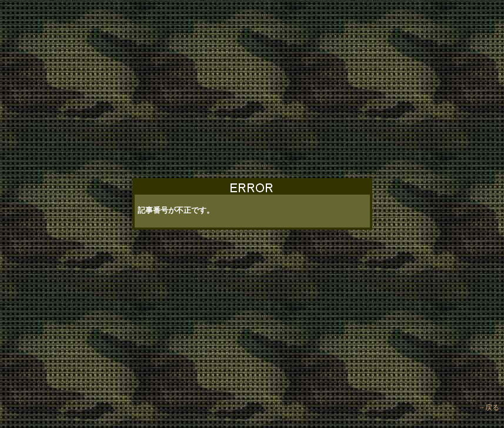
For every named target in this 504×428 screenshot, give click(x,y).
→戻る (489, 403)
